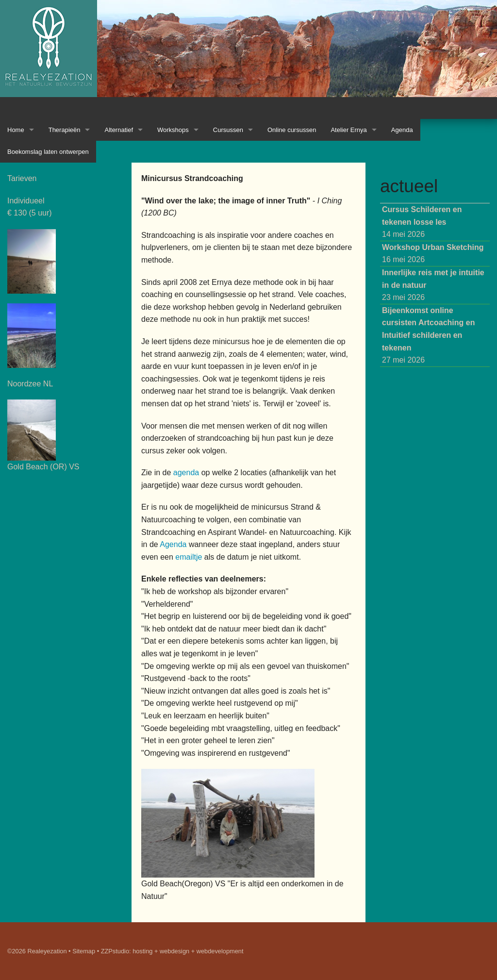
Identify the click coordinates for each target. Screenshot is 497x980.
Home (16, 130)
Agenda (402, 130)
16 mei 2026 (433, 254)
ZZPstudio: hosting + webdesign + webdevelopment (172, 951)
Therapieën (65, 130)
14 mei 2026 (422, 222)
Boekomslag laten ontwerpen (48, 152)
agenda (186, 473)
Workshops (173, 130)
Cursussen (228, 130)
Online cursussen (292, 130)
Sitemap (84, 951)
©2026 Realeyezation (37, 951)
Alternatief (119, 130)
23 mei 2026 (433, 285)
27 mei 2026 (428, 335)
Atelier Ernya (348, 130)
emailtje (189, 557)
